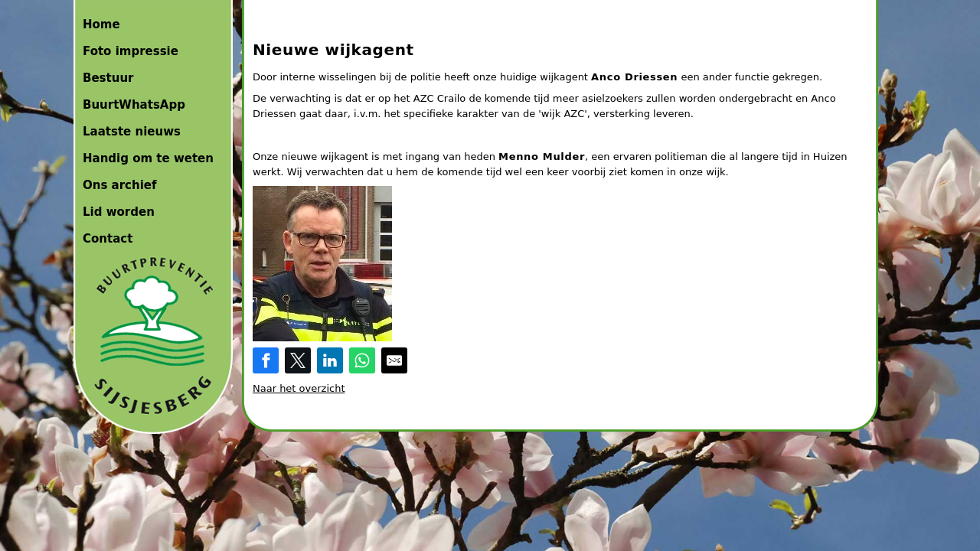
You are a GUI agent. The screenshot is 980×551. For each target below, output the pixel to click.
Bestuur (108, 78)
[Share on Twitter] (298, 360)
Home (101, 24)
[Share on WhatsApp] (362, 360)
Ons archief (120, 185)
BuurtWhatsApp (134, 105)
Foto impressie (131, 51)
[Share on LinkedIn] (330, 360)
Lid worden (119, 212)
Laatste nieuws (132, 132)
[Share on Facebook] (266, 360)
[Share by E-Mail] (394, 360)
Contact (108, 239)
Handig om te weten (148, 158)
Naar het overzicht (299, 388)
